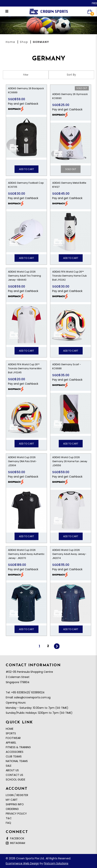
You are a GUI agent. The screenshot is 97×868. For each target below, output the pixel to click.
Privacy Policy (16, 814)
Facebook (15, 838)
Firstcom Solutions (56, 863)
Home (11, 42)
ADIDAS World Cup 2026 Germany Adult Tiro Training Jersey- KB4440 (24, 276)
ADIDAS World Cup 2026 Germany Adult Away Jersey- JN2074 (69, 554)
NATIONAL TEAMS (17, 761)
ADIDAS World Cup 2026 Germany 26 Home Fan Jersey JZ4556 (70, 461)
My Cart (12, 800)
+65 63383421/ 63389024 (28, 692)
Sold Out (82, 88)
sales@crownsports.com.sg (32, 697)
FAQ (8, 823)
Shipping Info (15, 804)
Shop (24, 42)
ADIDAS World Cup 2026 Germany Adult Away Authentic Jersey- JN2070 (26, 554)
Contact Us (14, 775)
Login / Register (17, 795)
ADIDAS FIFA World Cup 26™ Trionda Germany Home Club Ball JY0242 (69, 276)
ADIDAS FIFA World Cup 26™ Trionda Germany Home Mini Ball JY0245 (25, 368)
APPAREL (11, 743)
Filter (26, 75)
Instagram (15, 843)
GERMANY (41, 42)
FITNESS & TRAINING (18, 747)
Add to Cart (26, 169)
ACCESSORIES (15, 752)
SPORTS (11, 733)
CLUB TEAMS (14, 756)
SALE (9, 766)
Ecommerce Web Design (22, 863)
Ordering (12, 809)
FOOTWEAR (13, 738)
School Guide (15, 780)
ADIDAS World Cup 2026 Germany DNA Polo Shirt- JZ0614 (22, 461)
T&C (9, 818)
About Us (12, 770)
